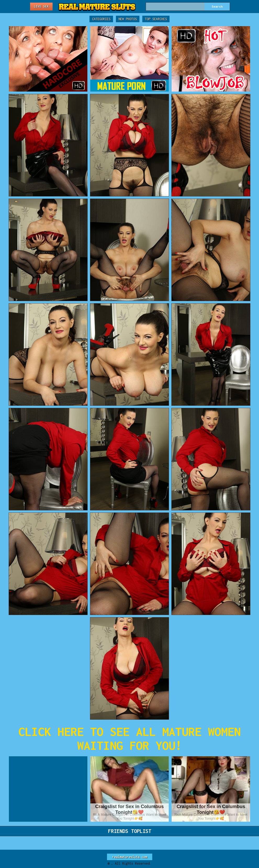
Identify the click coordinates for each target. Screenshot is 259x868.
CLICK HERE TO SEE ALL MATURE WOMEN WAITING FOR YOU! (129, 739)
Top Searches (156, 19)
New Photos (128, 19)
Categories (101, 19)
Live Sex (41, 6)
